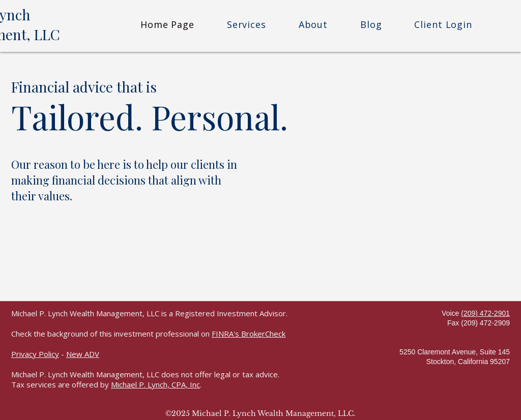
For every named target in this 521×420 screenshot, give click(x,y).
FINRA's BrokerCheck (249, 334)
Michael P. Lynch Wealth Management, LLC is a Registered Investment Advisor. (149, 313)
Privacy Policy (35, 354)
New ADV (83, 354)
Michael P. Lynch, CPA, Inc (155, 384)
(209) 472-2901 (485, 313)
